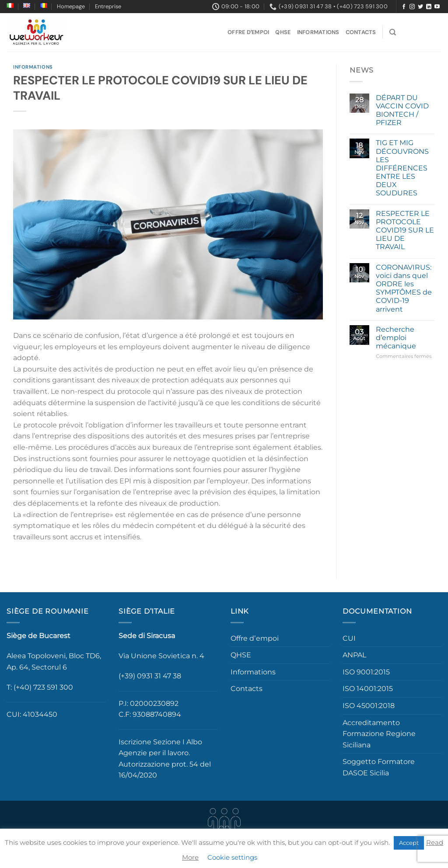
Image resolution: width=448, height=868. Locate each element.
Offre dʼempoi (248, 32)
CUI (349, 638)
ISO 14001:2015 (368, 689)
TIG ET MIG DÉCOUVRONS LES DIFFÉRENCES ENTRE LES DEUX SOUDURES (402, 168)
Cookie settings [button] (232, 857)
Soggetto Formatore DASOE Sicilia (379, 767)
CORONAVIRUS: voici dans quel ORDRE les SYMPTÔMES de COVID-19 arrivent (404, 288)
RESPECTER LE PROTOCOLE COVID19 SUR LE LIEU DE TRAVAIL (405, 230)
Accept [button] (409, 843)
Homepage (71, 6)
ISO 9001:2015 (366, 672)
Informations (318, 32)
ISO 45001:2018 (369, 706)
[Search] (393, 32)
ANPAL (354, 655)
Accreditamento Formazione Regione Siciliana (379, 734)
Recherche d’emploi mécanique (396, 338)
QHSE (283, 32)
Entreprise (108, 6)
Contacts (361, 32)
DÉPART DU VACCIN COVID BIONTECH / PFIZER (402, 110)
